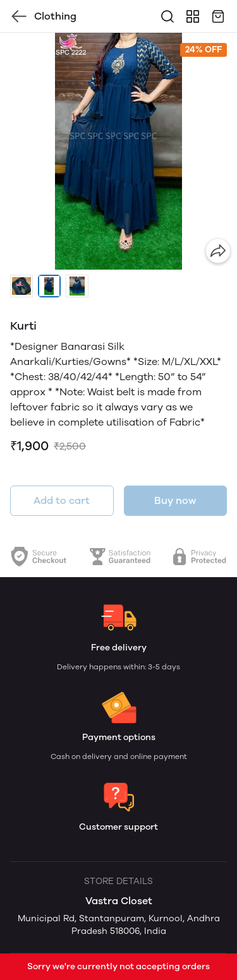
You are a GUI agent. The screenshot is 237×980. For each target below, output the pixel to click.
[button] (21, 286)
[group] (118, 151)
